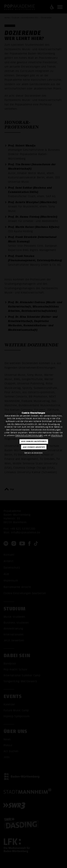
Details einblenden (34, 453)
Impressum (57, 435)
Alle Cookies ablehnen (34, 447)
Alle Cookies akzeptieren (34, 441)
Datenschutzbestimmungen (29, 435)
